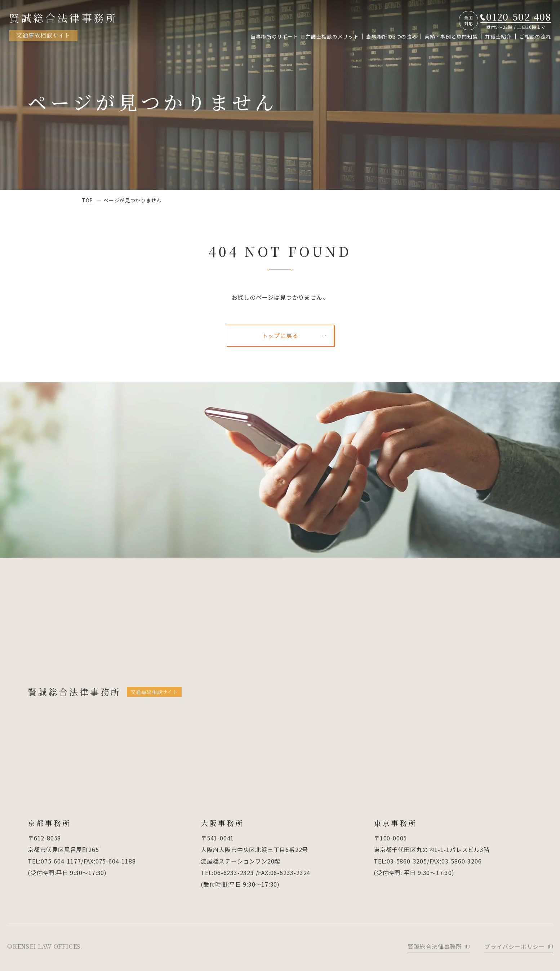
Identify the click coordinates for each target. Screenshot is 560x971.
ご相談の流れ (535, 36)
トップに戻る (280, 335)
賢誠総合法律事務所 (63, 26)
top (87, 200)
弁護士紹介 (498, 36)
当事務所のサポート (274, 36)
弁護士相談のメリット (332, 36)
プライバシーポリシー (515, 946)
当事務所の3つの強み (392, 36)
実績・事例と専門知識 (451, 36)
